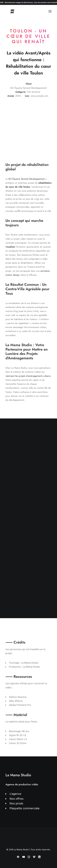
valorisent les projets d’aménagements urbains (28, 376)
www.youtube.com (39, 96)
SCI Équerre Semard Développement (27, 179)
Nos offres (17, 799)
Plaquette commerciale (25, 808)
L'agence (15, 794)
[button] (50, 11)
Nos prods (16, 803)
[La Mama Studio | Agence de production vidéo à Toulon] (12, 11)
